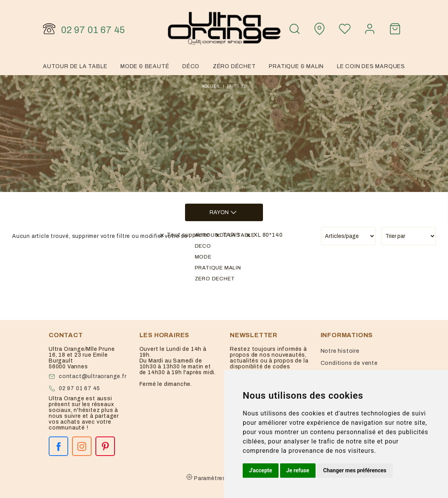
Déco (191, 66)
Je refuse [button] (298, 470)
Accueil (211, 86)
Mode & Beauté (145, 66)
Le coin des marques (371, 66)
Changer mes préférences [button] (355, 470)
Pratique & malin (296, 66)
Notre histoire (340, 351)
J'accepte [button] (261, 470)
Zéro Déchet (234, 66)
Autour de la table (75, 66)
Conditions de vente (349, 363)
